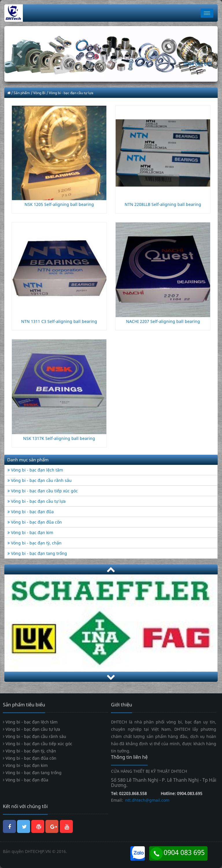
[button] (20, 54)
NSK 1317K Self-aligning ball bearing (59, 438)
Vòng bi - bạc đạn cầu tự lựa (37, 501)
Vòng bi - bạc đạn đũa (31, 512)
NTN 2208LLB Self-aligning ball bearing (163, 204)
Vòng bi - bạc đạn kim (30, 532)
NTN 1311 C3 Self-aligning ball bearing (59, 321)
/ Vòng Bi (38, 93)
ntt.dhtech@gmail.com (147, 800)
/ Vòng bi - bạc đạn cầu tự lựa (70, 93)
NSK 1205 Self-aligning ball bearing (59, 204)
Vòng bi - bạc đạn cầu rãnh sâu (40, 480)
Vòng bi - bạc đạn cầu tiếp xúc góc (43, 491)
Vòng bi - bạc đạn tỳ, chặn (35, 543)
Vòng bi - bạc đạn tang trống (37, 553)
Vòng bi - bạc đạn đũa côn (35, 522)
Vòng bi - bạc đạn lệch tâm (35, 470)
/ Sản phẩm (21, 93)
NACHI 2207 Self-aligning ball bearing (163, 321)
